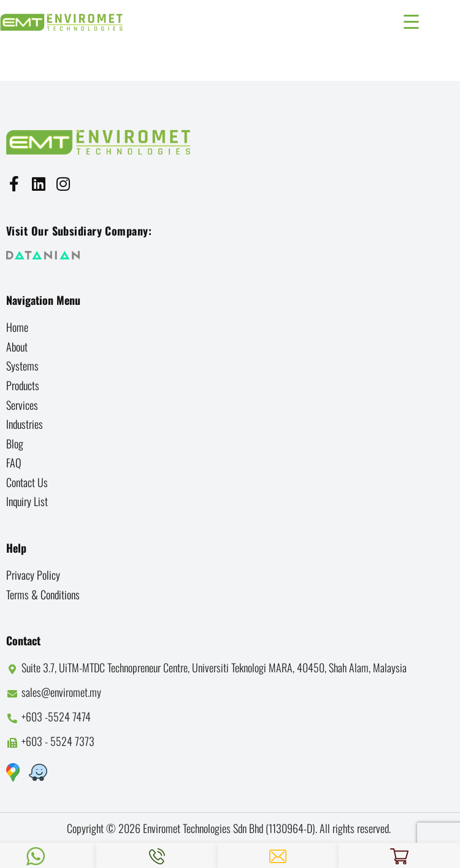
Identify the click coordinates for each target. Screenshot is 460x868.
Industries (25, 424)
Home (17, 327)
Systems (22, 366)
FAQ (14, 463)
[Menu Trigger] (411, 20)
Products (23, 385)
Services (22, 405)
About (17, 347)
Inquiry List (27, 501)
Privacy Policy (33, 575)
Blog (15, 444)
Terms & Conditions (43, 594)
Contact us (27, 482)
